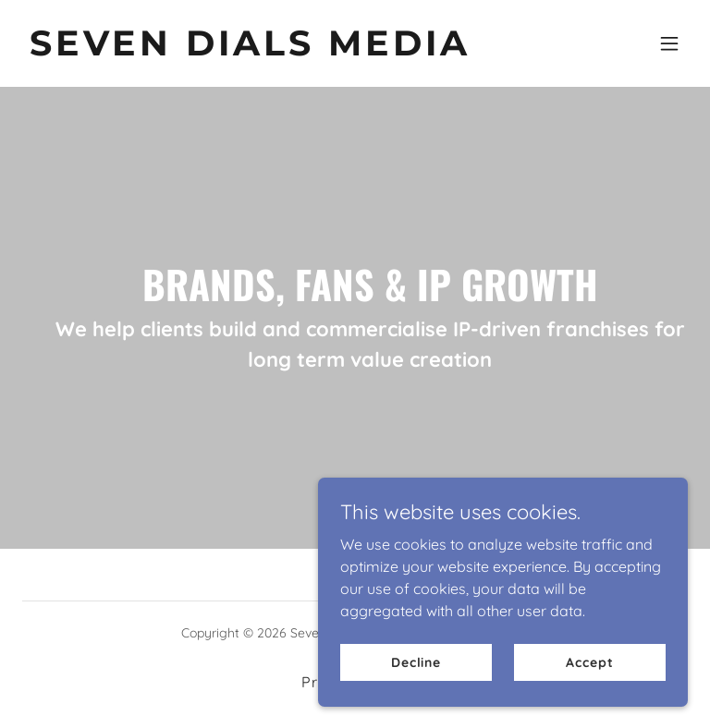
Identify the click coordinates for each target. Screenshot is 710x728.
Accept (589, 661)
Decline (416, 661)
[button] (669, 43)
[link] (250, 50)
